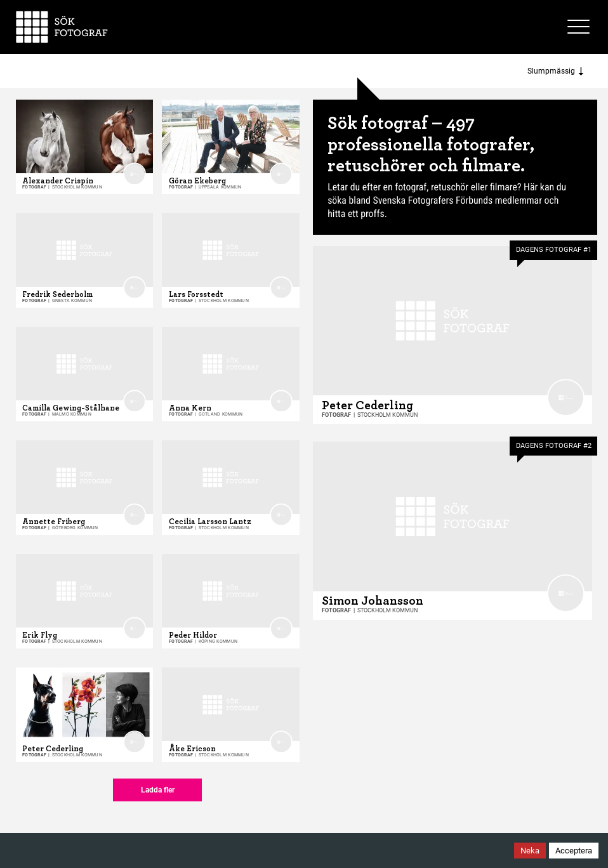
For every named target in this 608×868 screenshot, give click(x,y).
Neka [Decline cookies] (530, 851)
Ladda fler (158, 790)
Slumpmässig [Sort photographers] (556, 71)
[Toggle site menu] (580, 27)
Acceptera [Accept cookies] (574, 851)
